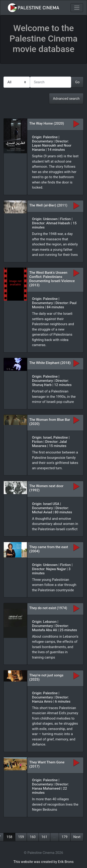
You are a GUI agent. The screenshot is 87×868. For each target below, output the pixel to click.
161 (44, 837)
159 (21, 837)
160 (33, 837)
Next (77, 837)
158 (9, 837)
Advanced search (66, 99)
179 (65, 837)
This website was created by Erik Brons (43, 862)
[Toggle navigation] (77, 8)
